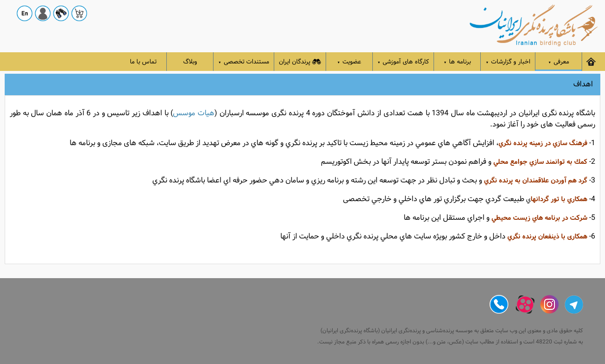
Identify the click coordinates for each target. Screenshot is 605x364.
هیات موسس (194, 113)
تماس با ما (143, 62)
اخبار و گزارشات (508, 62)
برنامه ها (458, 62)
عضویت (349, 62)
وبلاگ (190, 62)
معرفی (559, 62)
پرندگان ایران (300, 62)
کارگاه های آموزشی (403, 62)
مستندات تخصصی (244, 62)
